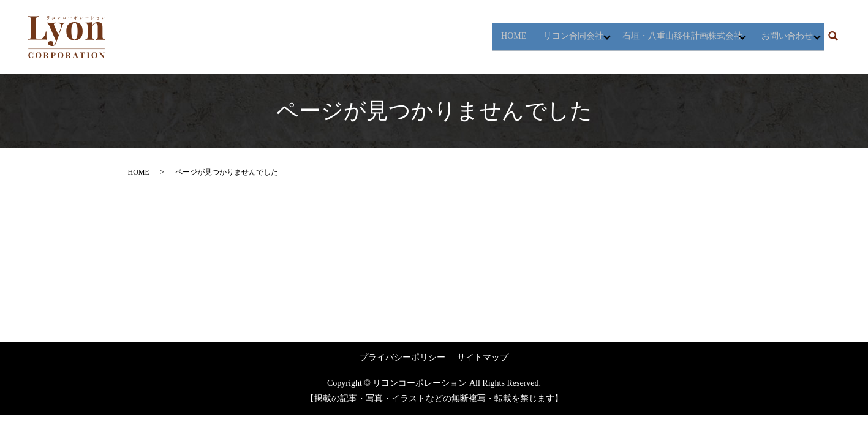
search (833, 37)
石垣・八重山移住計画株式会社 (670, 36)
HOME (493, 36)
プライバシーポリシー (402, 357)
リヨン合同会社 (554, 36)
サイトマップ (483, 357)
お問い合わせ (781, 36)
